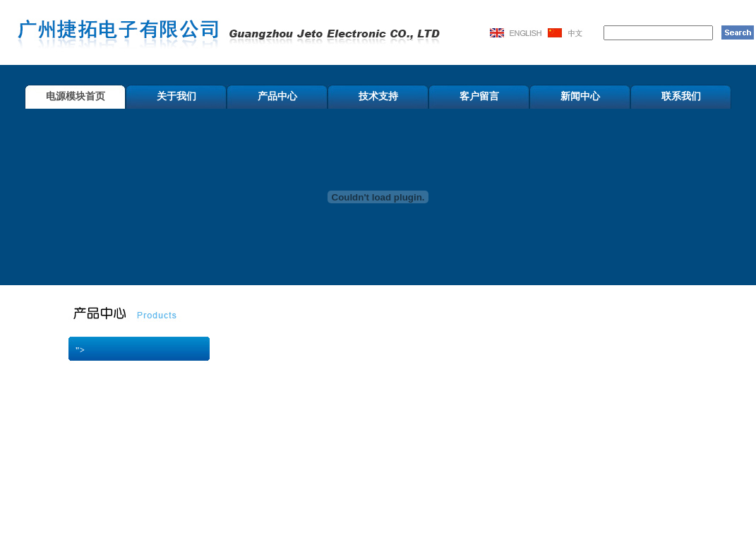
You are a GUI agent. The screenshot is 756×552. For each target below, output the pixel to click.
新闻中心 (580, 96)
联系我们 (681, 96)
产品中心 (277, 96)
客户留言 (479, 96)
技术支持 (378, 96)
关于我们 (176, 96)
